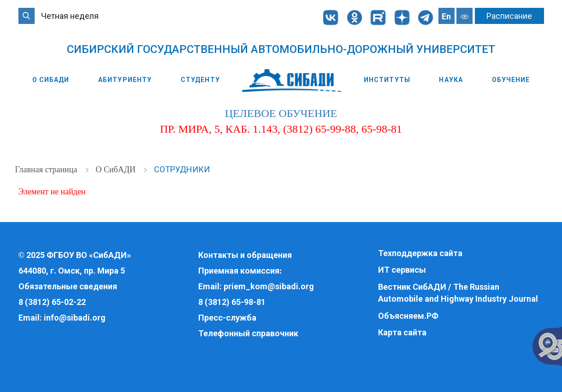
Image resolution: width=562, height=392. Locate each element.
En (446, 16)
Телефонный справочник (248, 333)
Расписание (509, 16)
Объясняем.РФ (408, 316)
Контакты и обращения (245, 255)
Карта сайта (402, 332)
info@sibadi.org (75, 318)
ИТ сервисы (402, 270)
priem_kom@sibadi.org (269, 286)
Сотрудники (182, 169)
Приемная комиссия (239, 271)
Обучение (511, 80)
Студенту (200, 80)
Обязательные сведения (68, 286)
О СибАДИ (51, 80)
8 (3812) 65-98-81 (232, 302)
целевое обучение (281, 113)
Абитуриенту (125, 80)
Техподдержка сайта (420, 253)
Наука (451, 80)
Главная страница (47, 170)
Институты (387, 80)
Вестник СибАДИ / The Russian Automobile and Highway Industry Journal (458, 293)
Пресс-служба (227, 318)
